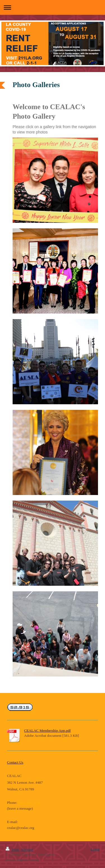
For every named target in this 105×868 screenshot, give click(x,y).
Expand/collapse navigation (53, 7)
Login (95, 849)
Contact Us (15, 762)
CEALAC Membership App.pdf (47, 730)
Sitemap (27, 849)
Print (13, 849)
